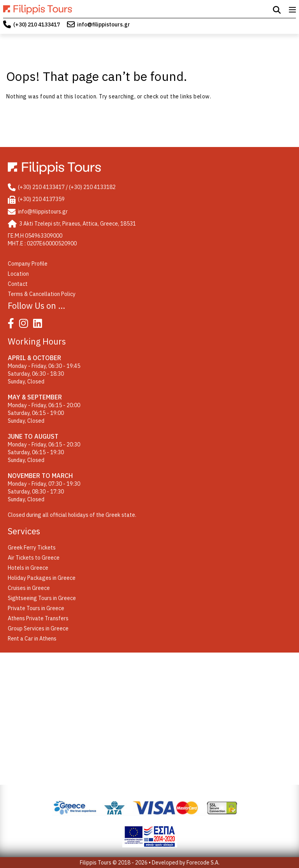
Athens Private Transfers (38, 618)
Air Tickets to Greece (34, 558)
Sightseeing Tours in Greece (42, 598)
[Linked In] (40, 325)
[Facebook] (13, 325)
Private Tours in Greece (36, 608)
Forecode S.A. (203, 863)
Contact (18, 284)
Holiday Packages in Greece (42, 578)
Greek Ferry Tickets (32, 548)
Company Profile (28, 264)
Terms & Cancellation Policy (42, 294)
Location (18, 274)
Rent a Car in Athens (32, 639)
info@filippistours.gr (104, 24)
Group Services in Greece (38, 628)
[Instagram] (26, 325)
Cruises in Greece (29, 588)
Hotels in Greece (28, 568)
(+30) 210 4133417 (37, 24)
